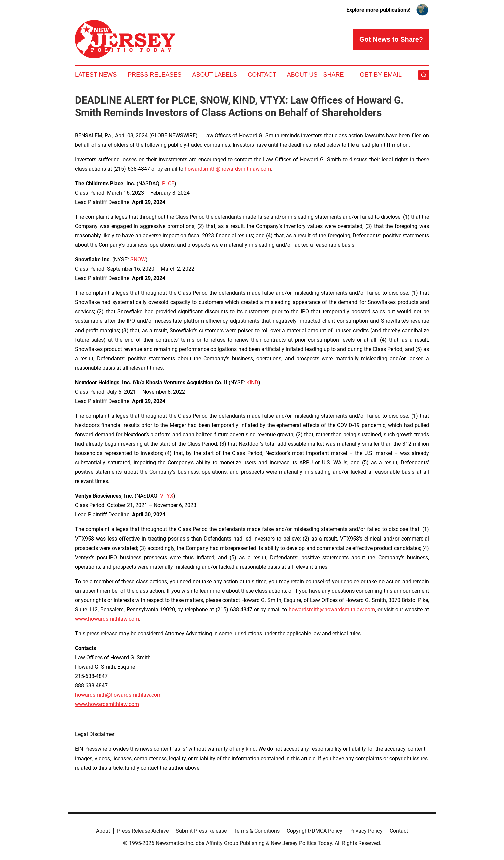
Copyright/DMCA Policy (315, 831)
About (103, 831)
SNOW (138, 260)
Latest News (96, 75)
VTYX (167, 496)
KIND (252, 382)
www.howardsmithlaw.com (107, 619)
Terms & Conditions (257, 831)
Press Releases (154, 75)
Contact (262, 75)
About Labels (214, 75)
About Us (302, 75)
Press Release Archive (143, 831)
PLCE (168, 183)
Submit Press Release (201, 831)
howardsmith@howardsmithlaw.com (228, 169)
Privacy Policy (366, 831)
